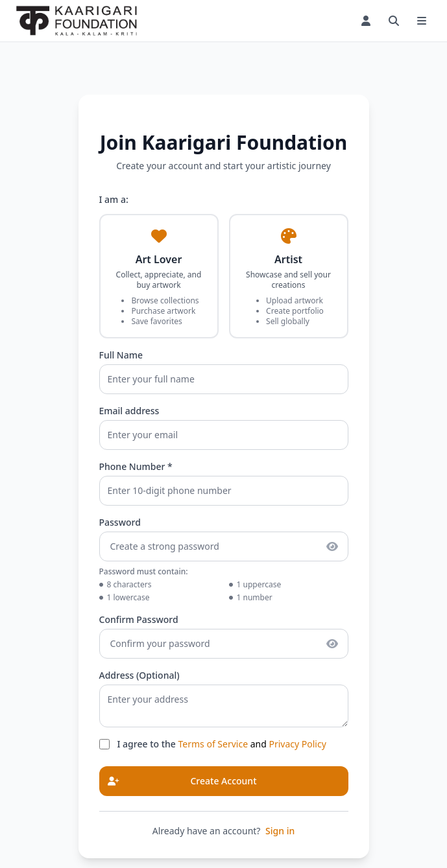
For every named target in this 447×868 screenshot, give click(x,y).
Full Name (121, 355)
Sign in (280, 831)
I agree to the (148, 744)
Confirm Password (139, 619)
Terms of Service (213, 744)
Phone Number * (136, 466)
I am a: (114, 199)
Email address (129, 411)
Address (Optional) (139, 675)
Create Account (178, 781)
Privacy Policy (297, 744)
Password (120, 522)
